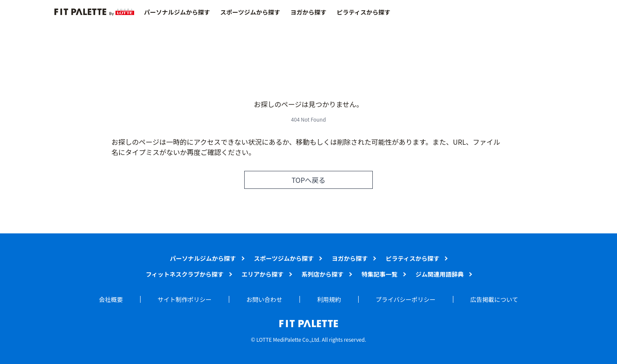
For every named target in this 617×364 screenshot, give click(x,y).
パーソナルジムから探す (177, 12)
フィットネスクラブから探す (185, 274)
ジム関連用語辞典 (440, 274)
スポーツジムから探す (250, 12)
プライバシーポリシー (406, 299)
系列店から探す (323, 274)
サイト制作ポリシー (185, 299)
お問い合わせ (264, 299)
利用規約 (329, 299)
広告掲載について (494, 299)
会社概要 (111, 299)
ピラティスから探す (364, 12)
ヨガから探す (308, 12)
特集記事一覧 (380, 274)
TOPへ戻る (308, 180)
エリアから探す (263, 274)
